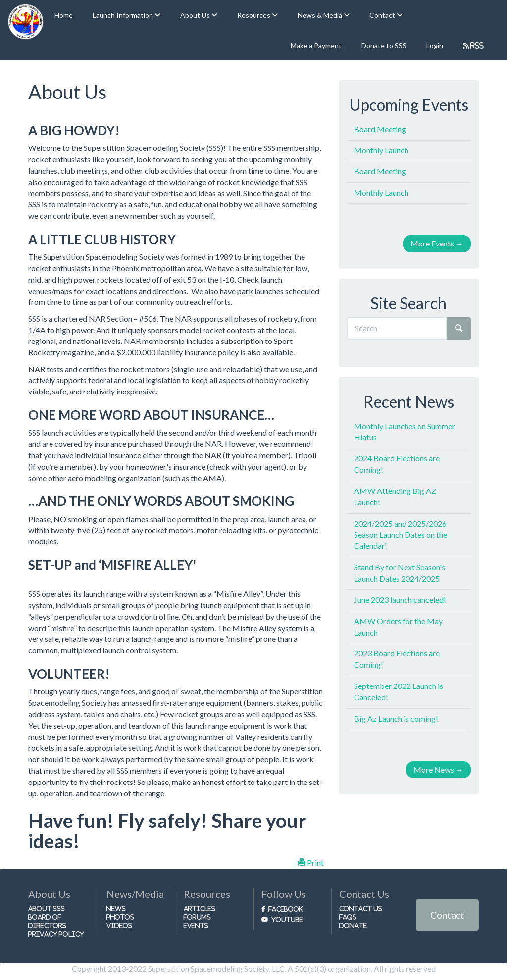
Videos (119, 925)
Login (435, 45)
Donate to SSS (384, 45)
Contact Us (361, 908)
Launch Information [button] (124, 15)
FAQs (348, 917)
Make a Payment (316, 45)
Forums (197, 917)
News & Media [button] (321, 15)
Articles (200, 908)
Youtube (287, 919)
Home (64, 15)
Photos (120, 917)
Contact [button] (383, 15)
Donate (353, 925)
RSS (477, 45)
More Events (437, 243)
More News (438, 769)
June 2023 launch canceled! (400, 600)
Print (311, 862)
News (116, 908)
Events (196, 925)
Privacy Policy (56, 934)
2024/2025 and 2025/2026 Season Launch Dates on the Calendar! (401, 535)
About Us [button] (196, 15)
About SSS (47, 908)
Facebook (285, 909)
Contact (447, 915)
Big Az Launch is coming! (396, 718)
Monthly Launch (381, 150)
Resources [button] (254, 15)
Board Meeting (380, 129)
